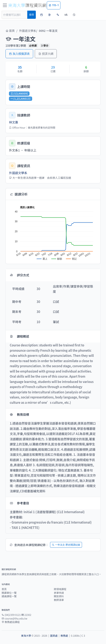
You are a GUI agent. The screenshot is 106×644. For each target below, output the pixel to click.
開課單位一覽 (9, 593)
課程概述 (19, 336)
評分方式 (19, 275)
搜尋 (32, 15)
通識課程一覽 (9, 596)
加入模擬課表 (19, 54)
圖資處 (54, 636)
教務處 (64, 636)
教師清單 (59, 600)
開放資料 (59, 596)
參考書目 (19, 503)
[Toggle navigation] (5, 5)
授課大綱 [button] (46, 54)
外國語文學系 (28, 31)
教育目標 (19, 414)
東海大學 (26, 636)
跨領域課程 (60, 589)
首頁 (10, 31)
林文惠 (14, 122)
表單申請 (59, 593)
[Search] (14, 15)
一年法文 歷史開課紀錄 (66, 545)
